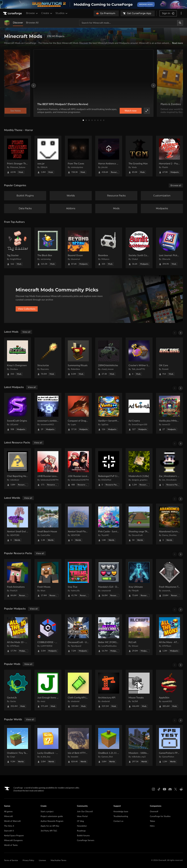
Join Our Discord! (85, 812)
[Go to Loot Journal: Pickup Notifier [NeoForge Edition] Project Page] (169, 248)
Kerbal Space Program (14, 836)
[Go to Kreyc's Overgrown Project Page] (18, 358)
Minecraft (8, 816)
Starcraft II (9, 831)
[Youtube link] (165, 789)
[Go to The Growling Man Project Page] (139, 156)
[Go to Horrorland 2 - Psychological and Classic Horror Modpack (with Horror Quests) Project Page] (169, 156)
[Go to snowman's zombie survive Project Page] (48, 413)
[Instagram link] (153, 789)
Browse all (176, 185)
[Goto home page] (13, 13)
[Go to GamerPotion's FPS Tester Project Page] (169, 745)
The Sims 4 (9, 826)
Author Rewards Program (52, 821)
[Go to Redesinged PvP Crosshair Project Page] (109, 469)
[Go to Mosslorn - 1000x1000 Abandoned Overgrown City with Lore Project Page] (139, 745)
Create (47, 13)
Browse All (32, 23)
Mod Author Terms (59, 860)
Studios (62, 13)
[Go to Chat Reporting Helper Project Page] (18, 469)
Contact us (118, 821)
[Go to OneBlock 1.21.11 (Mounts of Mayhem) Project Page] (109, 745)
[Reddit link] (181, 789)
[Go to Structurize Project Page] (48, 358)
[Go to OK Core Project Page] (169, 358)
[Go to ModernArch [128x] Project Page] (139, 469)
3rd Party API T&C (49, 831)
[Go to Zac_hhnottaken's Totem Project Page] (169, 469)
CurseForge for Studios (160, 816)
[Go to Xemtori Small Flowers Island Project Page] (78, 524)
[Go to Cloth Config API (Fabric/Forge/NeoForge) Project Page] (78, 690)
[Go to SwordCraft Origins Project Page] (18, 413)
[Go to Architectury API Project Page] (109, 690)
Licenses (42, 860)
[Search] (180, 23)
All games (8, 812)
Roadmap (81, 831)
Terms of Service (11, 860)
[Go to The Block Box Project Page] (48, 248)
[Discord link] (170, 789)
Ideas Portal (82, 816)
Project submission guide (52, 816)
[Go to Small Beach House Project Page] (48, 524)
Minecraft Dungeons (13, 840)
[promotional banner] (93, 4)
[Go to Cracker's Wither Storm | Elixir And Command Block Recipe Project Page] (139, 358)
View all (26, 332)
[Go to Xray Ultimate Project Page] (139, 579)
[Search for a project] (128, 23)
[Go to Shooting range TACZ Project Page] (139, 524)
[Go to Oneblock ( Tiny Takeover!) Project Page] (18, 745)
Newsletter (82, 826)
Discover (18, 23)
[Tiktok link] (159, 789)
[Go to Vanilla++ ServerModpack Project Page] (109, 413)
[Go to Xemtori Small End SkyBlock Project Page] (18, 524)
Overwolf (154, 812)
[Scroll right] (181, 333)
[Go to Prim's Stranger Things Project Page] (18, 156)
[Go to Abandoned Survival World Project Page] (169, 524)
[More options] (181, 13)
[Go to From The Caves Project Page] (78, 156)
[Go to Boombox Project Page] (109, 248)
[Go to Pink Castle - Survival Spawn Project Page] (109, 524)
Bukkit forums (83, 836)
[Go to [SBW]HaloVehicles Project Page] (109, 358)
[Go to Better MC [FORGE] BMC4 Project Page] (109, 635)
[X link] (176, 789)
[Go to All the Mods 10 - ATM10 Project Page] (18, 635)
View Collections (27, 309)
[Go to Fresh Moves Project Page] (48, 579)
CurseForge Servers (86, 840)
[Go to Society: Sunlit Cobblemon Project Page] (139, 248)
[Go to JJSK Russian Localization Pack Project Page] (78, 469)
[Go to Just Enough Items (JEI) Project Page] (48, 690)
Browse (32, 13)
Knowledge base (121, 812)
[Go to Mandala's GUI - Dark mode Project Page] (109, 579)
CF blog (80, 821)
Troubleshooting (121, 816)
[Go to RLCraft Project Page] (139, 635)
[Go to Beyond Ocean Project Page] (78, 248)
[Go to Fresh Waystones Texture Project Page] (169, 579)
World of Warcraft (12, 821)
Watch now (131, 111)
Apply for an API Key (50, 826)
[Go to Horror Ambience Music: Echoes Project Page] (109, 156)
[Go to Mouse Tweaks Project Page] (139, 690)
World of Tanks (11, 845)
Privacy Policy (28, 860)
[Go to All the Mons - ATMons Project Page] (169, 635)
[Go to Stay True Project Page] (78, 579)
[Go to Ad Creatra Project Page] (139, 413)
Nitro (152, 826)
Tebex (152, 821)
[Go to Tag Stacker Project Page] (18, 248)
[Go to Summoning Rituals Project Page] (78, 358)
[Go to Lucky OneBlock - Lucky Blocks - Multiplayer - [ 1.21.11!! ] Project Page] (48, 745)
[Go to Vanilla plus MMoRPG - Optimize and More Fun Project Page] (169, 413)
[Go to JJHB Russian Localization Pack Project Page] (48, 469)
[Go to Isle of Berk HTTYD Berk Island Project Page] (78, 745)
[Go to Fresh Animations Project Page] (18, 579)
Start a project (47, 812)
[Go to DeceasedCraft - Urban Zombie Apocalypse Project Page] (78, 635)
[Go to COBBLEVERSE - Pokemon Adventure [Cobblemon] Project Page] (48, 635)
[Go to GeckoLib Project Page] (18, 690)
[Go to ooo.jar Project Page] (48, 156)
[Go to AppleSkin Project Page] (169, 690)
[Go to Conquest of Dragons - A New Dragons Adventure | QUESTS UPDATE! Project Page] (78, 413)
